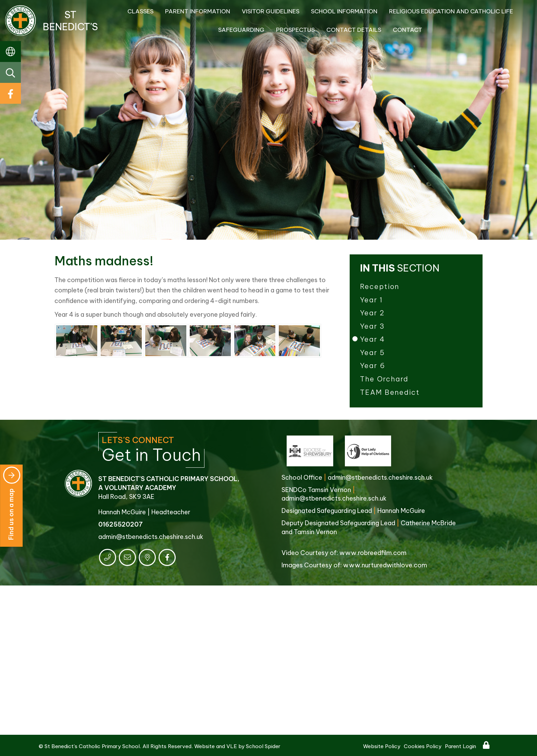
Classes (140, 11)
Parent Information (198, 11)
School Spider (263, 746)
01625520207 (121, 524)
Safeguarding (241, 30)
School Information (344, 11)
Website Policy (382, 746)
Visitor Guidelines (271, 11)
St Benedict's (52, 21)
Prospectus (295, 30)
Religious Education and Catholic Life (451, 11)
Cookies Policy (423, 746)
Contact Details (354, 30)
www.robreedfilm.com (373, 553)
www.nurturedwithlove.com (385, 565)
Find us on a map (12, 503)
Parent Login (460, 746)
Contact (408, 30)
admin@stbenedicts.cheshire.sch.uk (151, 537)
